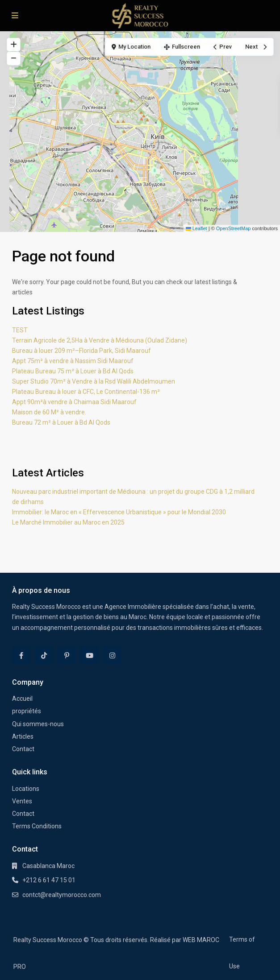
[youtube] (90, 655)
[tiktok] (44, 655)
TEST (20, 330)
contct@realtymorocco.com (62, 895)
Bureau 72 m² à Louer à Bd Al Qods (61, 422)
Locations (26, 789)
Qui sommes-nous (38, 724)
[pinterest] (67, 655)
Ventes (22, 801)
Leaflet (196, 228)
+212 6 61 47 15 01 (49, 880)
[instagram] (112, 655)
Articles (23, 736)
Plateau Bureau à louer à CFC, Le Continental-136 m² (86, 392)
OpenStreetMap (234, 228)
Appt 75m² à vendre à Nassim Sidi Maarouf (73, 361)
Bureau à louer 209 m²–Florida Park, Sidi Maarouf (81, 351)
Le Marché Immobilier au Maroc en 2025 (68, 522)
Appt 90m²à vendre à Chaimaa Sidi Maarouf (74, 402)
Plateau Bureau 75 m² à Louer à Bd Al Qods (73, 371)
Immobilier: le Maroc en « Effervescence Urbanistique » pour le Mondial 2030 (119, 512)
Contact (23, 749)
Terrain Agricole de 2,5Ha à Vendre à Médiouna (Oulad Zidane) (100, 340)
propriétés (27, 711)
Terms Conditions (37, 826)
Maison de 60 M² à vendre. (49, 412)
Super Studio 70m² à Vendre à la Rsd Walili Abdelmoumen (94, 381)
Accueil (22, 699)
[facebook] (21, 655)
